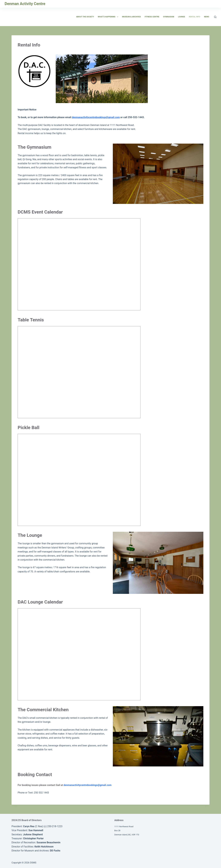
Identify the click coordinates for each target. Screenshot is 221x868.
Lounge (182, 17)
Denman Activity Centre (25, 4)
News (206, 17)
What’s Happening (109, 17)
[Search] (215, 17)
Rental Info (194, 17)
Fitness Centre (152, 17)
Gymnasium (169, 17)
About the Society (85, 17)
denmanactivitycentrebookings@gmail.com (96, 117)
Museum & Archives (131, 17)
